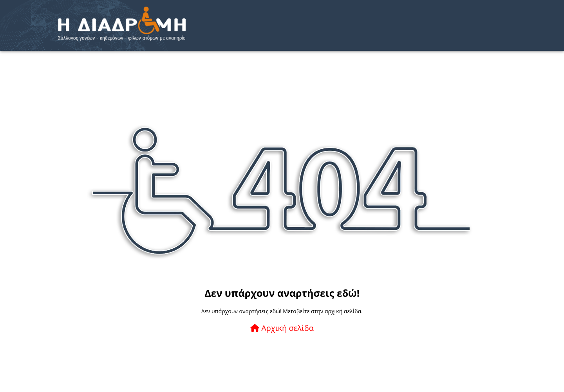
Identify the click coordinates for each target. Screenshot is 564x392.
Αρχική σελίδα (282, 328)
